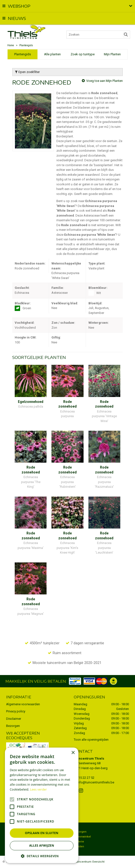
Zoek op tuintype (83, 54)
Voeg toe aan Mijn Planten (104, 81)
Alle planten (52, 54)
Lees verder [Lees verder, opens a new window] (39, 789)
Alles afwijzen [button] (42, 846)
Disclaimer (14, 719)
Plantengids (23, 54)
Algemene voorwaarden (23, 704)
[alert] (42, 805)
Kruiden (79, 846)
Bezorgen (13, 726)
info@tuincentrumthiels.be (96, 782)
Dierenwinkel (82, 837)
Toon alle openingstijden (91, 740)
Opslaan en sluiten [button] (42, 833)
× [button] (73, 753)
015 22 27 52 (86, 778)
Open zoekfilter (27, 72)
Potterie (79, 842)
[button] (42, 856)
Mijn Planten (112, 54)
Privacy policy (16, 711)
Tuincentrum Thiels (89, 758)
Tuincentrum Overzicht (89, 862)
